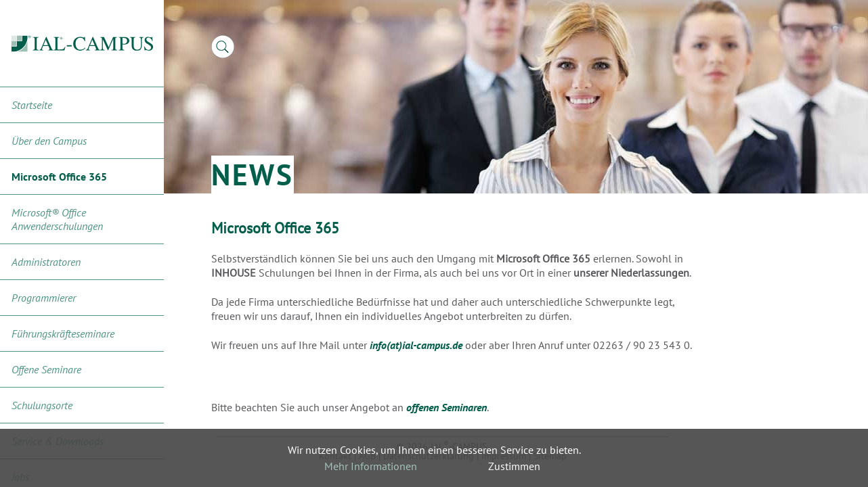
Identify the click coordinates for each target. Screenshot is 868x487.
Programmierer (44, 298)
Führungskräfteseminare (63, 333)
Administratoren (46, 262)
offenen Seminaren (447, 407)
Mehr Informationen (371, 466)
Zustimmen (514, 466)
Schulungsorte (42, 405)
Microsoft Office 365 (59, 177)
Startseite (32, 105)
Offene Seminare (46, 369)
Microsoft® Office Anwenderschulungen (57, 219)
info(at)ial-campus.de (416, 345)
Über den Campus (49, 141)
